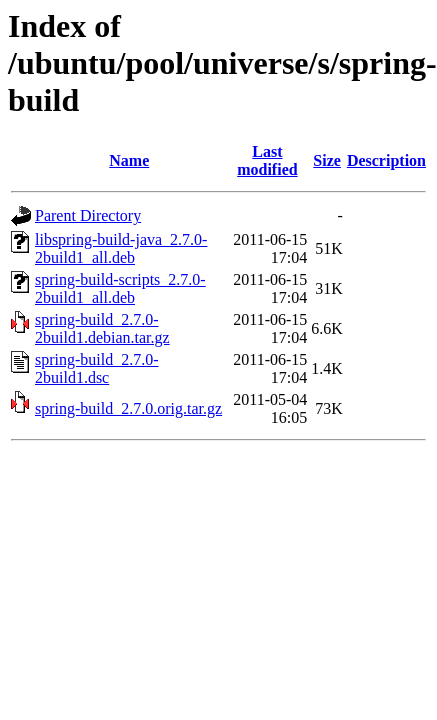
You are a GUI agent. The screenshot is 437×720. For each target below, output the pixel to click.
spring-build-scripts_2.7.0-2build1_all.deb (120, 288)
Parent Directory (88, 215)
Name (129, 160)
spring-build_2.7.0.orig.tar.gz (128, 408)
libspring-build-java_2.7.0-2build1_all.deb (121, 248)
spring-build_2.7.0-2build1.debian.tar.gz (102, 328)
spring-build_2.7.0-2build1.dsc (97, 368)
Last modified (267, 160)
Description (386, 160)
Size (327, 160)
